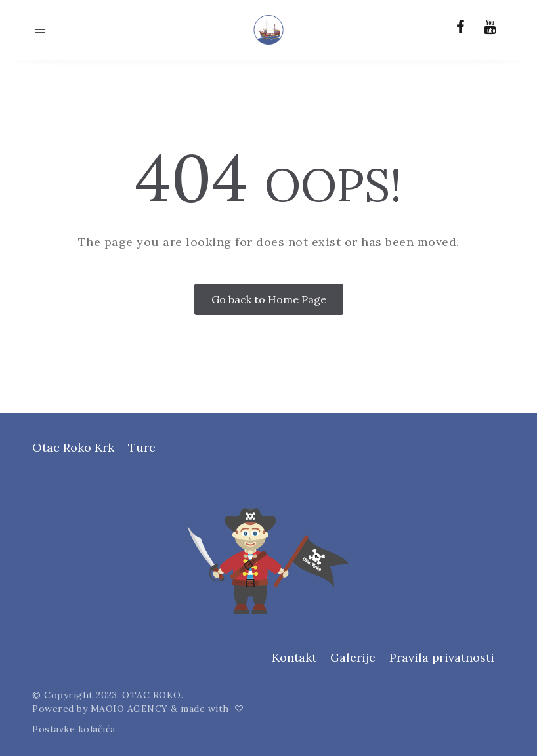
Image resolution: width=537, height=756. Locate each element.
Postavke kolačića (74, 729)
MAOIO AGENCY (129, 709)
